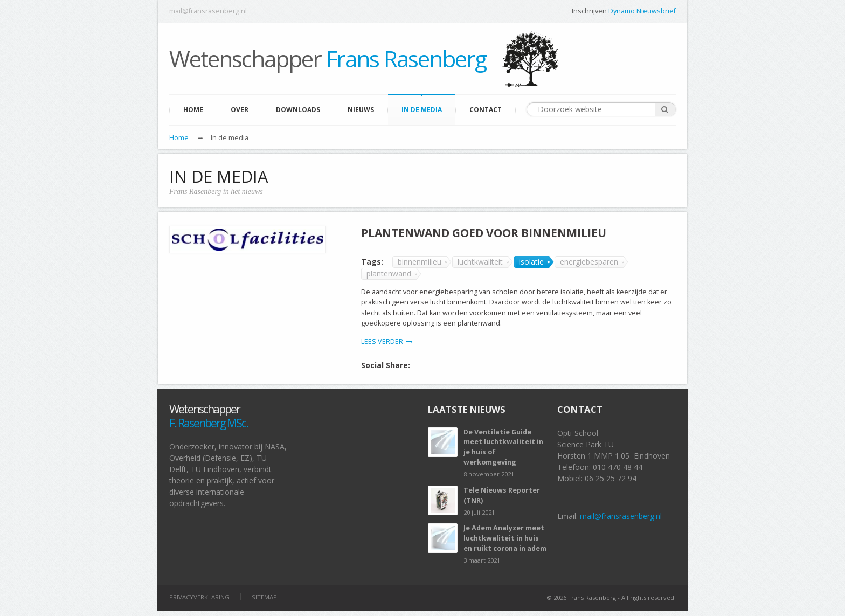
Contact (486, 110)
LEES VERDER (387, 341)
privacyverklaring (199, 597)
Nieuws (361, 110)
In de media (422, 110)
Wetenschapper (328, 58)
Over (240, 110)
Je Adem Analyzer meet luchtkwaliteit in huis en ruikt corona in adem (505, 538)
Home (193, 110)
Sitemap (264, 597)
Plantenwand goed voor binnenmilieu (484, 233)
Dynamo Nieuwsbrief (642, 11)
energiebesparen (589, 262)
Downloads (298, 110)
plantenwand (389, 274)
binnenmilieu (420, 262)
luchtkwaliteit (480, 262)
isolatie (531, 262)
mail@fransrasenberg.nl (208, 11)
